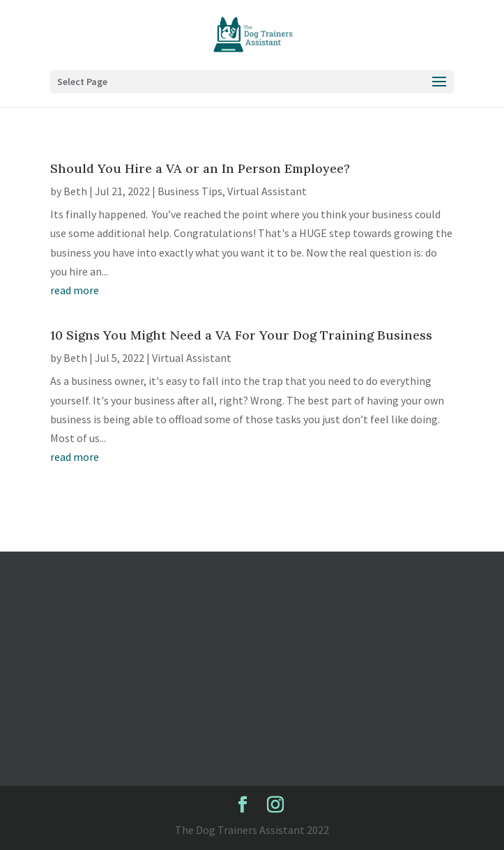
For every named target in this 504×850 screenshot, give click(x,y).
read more (75, 290)
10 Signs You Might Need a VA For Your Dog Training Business (241, 335)
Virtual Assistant (267, 191)
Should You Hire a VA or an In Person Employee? (200, 168)
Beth (75, 191)
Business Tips (190, 191)
